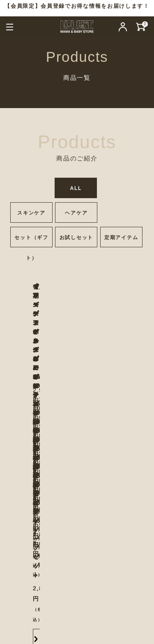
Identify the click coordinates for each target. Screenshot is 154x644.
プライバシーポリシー (53, 589)
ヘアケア (76, 213)
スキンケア (31, 213)
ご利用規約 (115, 589)
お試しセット (76, 237)
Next (138, 369)
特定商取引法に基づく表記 (104, 599)
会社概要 (104, 578)
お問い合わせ (55, 578)
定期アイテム (121, 237)
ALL (76, 188)
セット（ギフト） (31, 241)
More (49, 446)
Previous (13, 369)
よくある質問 (33, 599)
